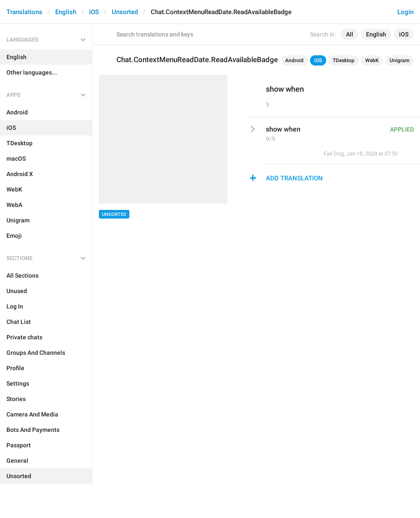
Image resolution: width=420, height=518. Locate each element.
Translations (24, 12)
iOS (94, 12)
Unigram (399, 60)
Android (294, 60)
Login (405, 12)
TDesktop (344, 60)
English (66, 12)
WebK (372, 60)
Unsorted (125, 12)
